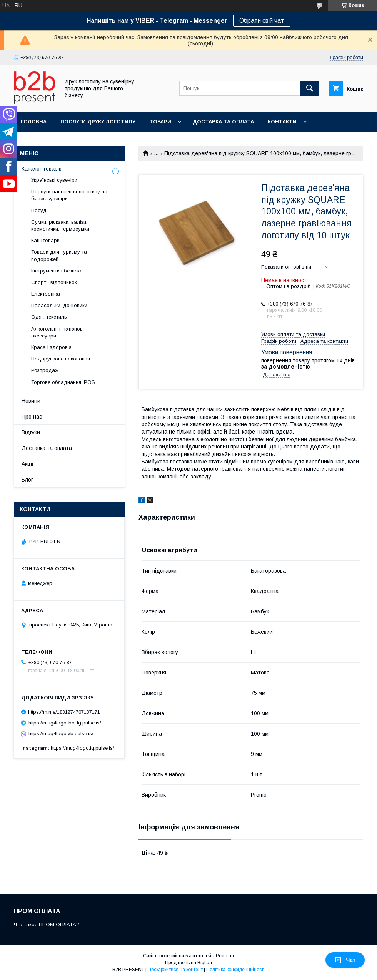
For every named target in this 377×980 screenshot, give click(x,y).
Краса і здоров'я (51, 347)
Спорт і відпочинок (54, 282)
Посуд (39, 210)
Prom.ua (225, 956)
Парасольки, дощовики (59, 305)
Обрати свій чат (262, 21)
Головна (34, 122)
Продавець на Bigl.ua (188, 963)
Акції (28, 464)
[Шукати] (310, 88)
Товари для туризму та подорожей (59, 255)
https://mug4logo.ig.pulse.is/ (83, 748)
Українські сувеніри (54, 180)
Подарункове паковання (61, 359)
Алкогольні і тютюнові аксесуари (58, 332)
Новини (31, 401)
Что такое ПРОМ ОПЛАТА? (47, 924)
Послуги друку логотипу (98, 122)
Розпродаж (45, 370)
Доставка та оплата (223, 122)
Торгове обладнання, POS (63, 382)
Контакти (282, 122)
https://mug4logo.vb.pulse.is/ (61, 733)
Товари (160, 122)
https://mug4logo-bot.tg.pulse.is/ (65, 723)
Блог (27, 480)
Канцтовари (45, 240)
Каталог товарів (42, 169)
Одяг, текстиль (49, 317)
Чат (345, 960)
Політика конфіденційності (235, 970)
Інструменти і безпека (57, 271)
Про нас (32, 417)
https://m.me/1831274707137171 (64, 712)
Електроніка (46, 294)
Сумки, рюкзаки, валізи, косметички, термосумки (60, 225)
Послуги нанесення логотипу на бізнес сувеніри (69, 195)
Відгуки (31, 432)
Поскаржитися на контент (175, 970)
